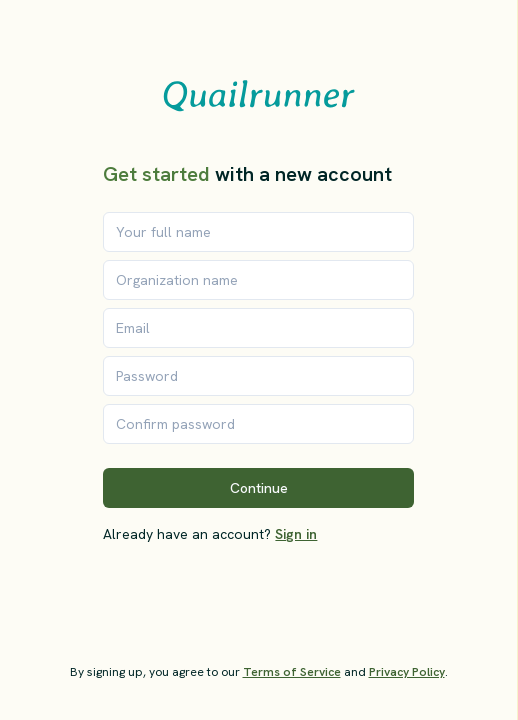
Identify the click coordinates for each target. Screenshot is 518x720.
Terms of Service (292, 672)
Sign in (296, 534)
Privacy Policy (407, 672)
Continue (259, 488)
